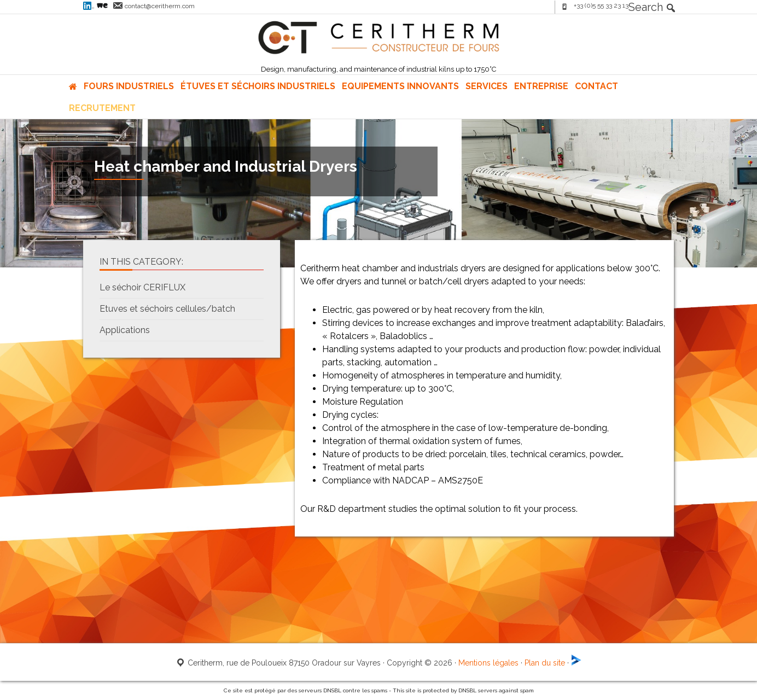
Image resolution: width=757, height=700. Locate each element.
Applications (125, 330)
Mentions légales (488, 663)
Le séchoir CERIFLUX (142, 287)
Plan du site (545, 663)
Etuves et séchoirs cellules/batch (167, 309)
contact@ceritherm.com (160, 6)
